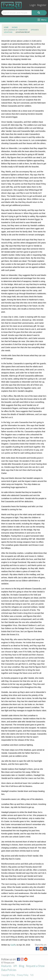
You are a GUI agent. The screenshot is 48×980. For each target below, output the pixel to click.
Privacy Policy (23, 975)
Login (33, 5)
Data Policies (9, 970)
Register (42, 5)
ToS (32, 975)
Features (6, 966)
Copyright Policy (8, 975)
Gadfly (13, 945)
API (15, 966)
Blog (22, 966)
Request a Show (35, 966)
